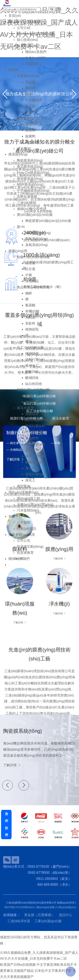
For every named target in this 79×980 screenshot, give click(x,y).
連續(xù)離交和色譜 (32, 209)
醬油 (29, 341)
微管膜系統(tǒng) (30, 179)
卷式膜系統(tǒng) (30, 166)
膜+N (21, 227)
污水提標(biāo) (28, 510)
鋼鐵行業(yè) (35, 462)
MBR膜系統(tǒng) (30, 184)
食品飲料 (32, 438)
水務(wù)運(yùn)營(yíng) (35, 504)
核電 (29, 396)
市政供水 (32, 414)
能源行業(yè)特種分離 (33, 390)
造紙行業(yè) (35, 450)
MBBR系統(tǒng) (38, 233)
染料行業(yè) (35, 359)
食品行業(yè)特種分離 (33, 287)
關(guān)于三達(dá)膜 (25, 22)
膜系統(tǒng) (18, 154)
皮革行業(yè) (35, 456)
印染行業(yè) (35, 444)
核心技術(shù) (27, 40)
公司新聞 (24, 522)
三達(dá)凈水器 (19, 921)
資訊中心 (15, 516)
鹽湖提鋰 (32, 354)
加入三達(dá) (27, 46)
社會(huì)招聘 (35, 58)
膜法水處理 (25, 408)
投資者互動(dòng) (30, 547)
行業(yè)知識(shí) (66, 907)
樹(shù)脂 (32, 142)
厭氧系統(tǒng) (37, 239)
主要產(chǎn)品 (28, 76)
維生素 (30, 263)
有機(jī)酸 (32, 311)
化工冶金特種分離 (30, 348)
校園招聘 (32, 64)
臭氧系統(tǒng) (37, 245)
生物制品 (32, 281)
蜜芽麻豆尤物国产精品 (17, 971)
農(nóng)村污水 (37, 420)
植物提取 (32, 329)
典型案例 (24, 486)
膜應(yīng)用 (18, 251)
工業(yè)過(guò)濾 (48, 921)
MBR (29, 94)
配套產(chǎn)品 (28, 118)
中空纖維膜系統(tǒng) (33, 191)
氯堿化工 (32, 366)
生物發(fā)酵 (35, 432)
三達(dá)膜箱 (27, 203)
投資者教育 (25, 553)
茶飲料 (30, 323)
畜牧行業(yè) (35, 474)
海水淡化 (32, 468)
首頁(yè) (15, 16)
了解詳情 (20, 623)
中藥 (29, 275)
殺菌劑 (30, 136)
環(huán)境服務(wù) (23, 492)
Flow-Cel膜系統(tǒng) (33, 173)
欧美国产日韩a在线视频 (18, 965)
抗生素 (30, 269)
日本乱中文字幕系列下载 (53, 971)
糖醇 (29, 293)
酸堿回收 (32, 378)
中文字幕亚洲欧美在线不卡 (57, 965)
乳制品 (30, 317)
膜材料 (13, 70)
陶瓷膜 (30, 88)
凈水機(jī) (24, 148)
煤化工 (30, 480)
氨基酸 (30, 305)
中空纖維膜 (34, 100)
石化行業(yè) (35, 426)
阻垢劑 (30, 130)
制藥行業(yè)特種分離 (33, 257)
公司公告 (24, 540)
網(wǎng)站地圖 (45, 907)
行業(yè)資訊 (27, 529)
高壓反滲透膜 (27, 197)
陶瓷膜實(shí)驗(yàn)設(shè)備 (48, 221)
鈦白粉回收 (34, 384)
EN (64, 9)
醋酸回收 (32, 372)
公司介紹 (24, 28)
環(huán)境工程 (28, 498)
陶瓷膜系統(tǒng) (30, 160)
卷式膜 (30, 106)
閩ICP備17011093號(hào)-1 (20, 907)
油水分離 (32, 402)
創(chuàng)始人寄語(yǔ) (35, 34)
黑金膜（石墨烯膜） (39, 915)
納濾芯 (30, 112)
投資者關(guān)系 (22, 535)
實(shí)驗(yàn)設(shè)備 (35, 215)
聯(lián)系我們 (36, 52)
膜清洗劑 (32, 124)
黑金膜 (30, 82)
